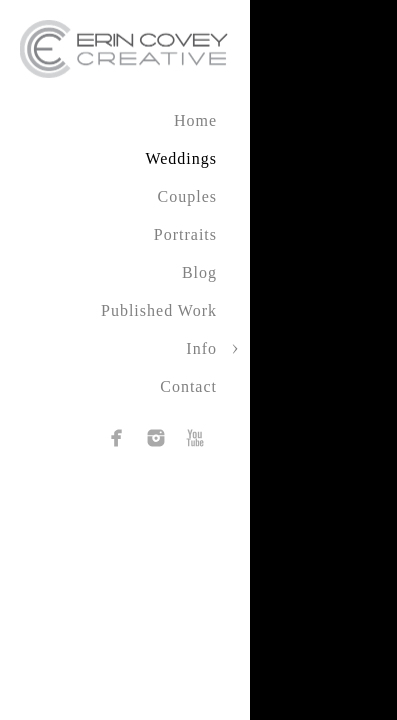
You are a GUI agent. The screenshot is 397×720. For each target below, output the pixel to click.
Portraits (185, 234)
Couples (187, 196)
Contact (188, 386)
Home (195, 120)
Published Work (159, 310)
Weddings (181, 158)
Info (201, 348)
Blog (199, 272)
